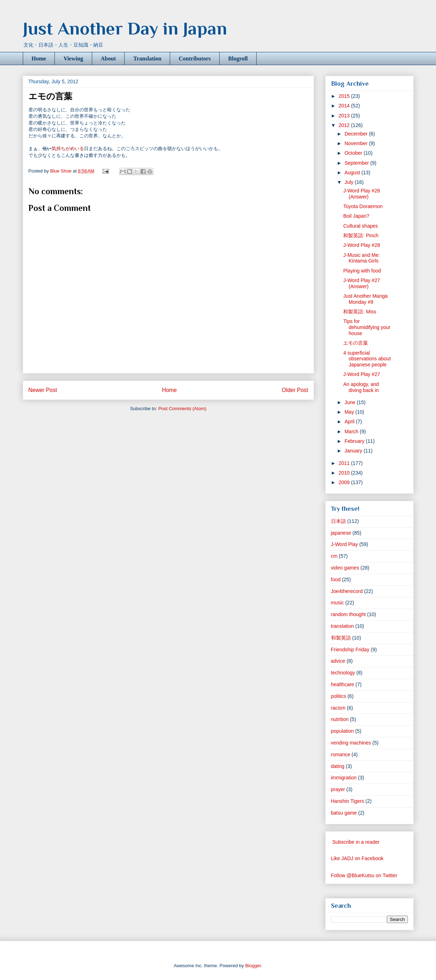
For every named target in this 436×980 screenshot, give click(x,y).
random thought (348, 614)
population (343, 731)
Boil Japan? (356, 216)
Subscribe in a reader (356, 842)
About (108, 59)
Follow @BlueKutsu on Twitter (364, 875)
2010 (345, 473)
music (338, 603)
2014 (345, 106)
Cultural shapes (360, 226)
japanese (341, 533)
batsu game (344, 813)
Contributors (195, 59)
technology (343, 673)
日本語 (338, 521)
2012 (345, 125)
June (351, 402)
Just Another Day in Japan (125, 28)
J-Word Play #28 (361, 245)
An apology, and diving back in (361, 387)
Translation (147, 59)
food (336, 579)
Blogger (253, 966)
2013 (345, 116)
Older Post (295, 390)
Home (39, 59)
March (352, 431)
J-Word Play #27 (361, 374)
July (350, 182)
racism (338, 708)
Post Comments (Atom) (182, 409)
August (353, 173)
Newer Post (43, 390)
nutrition (340, 719)
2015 (345, 96)
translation (343, 626)
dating (338, 766)
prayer (338, 789)
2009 (345, 482)
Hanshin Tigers (348, 801)
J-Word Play (345, 544)
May (350, 412)
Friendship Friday (350, 650)
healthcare (343, 684)
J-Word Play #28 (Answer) (361, 194)
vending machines (351, 743)
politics (339, 696)
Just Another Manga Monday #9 (365, 299)
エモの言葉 (356, 343)
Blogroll (238, 59)
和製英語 (341, 638)
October (354, 153)
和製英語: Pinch (361, 235)
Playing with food (362, 271)
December (357, 134)
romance (341, 754)
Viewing (73, 59)
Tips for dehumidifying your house (367, 327)
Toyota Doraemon (363, 206)
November (357, 143)
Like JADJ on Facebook (357, 858)
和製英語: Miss (360, 312)
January (354, 451)
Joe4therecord (347, 591)
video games (345, 568)
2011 (345, 463)
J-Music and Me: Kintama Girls (361, 258)
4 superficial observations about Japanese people (367, 359)
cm (334, 556)
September (357, 163)
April (350, 422)
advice (338, 661)
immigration (344, 778)
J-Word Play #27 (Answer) (361, 283)
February (355, 441)
